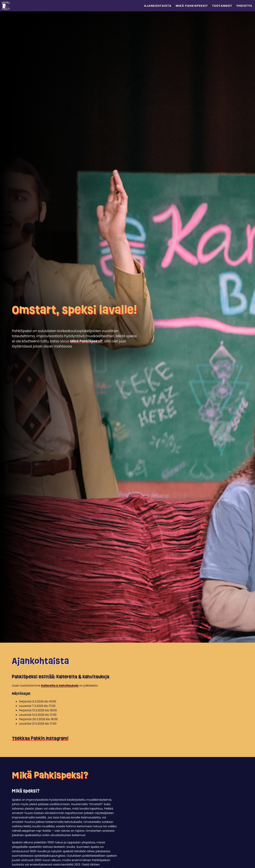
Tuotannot (222, 6)
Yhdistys (244, 6)
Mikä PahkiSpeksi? (192, 6)
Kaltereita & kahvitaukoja (60, 686)
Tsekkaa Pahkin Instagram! (40, 738)
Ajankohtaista (158, 6)
